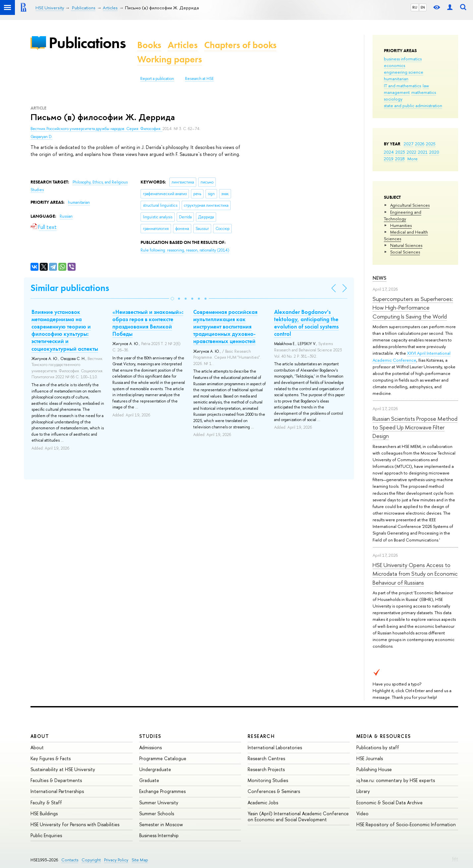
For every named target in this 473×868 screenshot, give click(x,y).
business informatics (403, 59)
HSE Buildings (44, 813)
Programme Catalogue (163, 758)
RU (415, 7)
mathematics (424, 92)
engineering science (404, 72)
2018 (400, 159)
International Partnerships (57, 791)
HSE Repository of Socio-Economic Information (406, 824)
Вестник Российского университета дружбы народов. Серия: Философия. (96, 129)
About (40, 736)
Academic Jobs (263, 802)
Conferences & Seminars (274, 791)
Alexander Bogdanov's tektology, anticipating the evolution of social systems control (306, 323)
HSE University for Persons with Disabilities (75, 824)
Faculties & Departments (56, 780)
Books (149, 45)
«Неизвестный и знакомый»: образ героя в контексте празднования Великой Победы (148, 323)
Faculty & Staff (46, 802)
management (397, 92)
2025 (431, 144)
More (413, 159)
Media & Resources (384, 736)
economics (394, 65)
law (426, 86)
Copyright (91, 860)
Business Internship (159, 835)
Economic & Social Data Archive (389, 802)
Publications (87, 43)
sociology (393, 99)
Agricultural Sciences (410, 205)
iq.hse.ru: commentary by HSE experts (396, 780)
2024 (389, 152)
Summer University (159, 802)
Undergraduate (155, 769)
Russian (66, 216)
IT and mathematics (402, 86)
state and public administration (413, 106)
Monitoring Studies (268, 780)
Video (362, 813)
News (380, 278)
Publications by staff (378, 747)
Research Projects (266, 769)
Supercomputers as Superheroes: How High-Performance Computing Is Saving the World (413, 308)
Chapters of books (240, 45)
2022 (412, 152)
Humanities (401, 225)
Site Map (140, 860)
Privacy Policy (116, 860)
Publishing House (374, 769)
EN (423, 7)
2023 (400, 152)
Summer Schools (157, 813)
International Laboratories (275, 747)
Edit (455, 858)
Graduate (149, 780)
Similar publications (70, 288)
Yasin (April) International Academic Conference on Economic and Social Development (298, 816)
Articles (183, 45)
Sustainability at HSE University (63, 769)
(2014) (185, 250)
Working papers (170, 59)
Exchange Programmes (162, 791)
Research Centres (266, 758)
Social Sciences (405, 252)
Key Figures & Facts (51, 758)
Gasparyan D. (41, 137)
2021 (423, 152)
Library (363, 791)
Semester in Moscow (161, 824)
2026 (420, 144)
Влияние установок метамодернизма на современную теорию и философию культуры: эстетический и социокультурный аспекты (65, 330)
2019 (389, 159)
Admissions (150, 747)
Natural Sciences (406, 245)
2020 (434, 152)
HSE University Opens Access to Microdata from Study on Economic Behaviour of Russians (415, 574)
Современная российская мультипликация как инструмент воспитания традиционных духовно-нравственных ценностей (225, 326)
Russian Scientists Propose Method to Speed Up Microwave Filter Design (415, 427)
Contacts (70, 860)
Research (261, 736)
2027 (409, 144)
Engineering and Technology (403, 215)
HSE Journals (370, 758)
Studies (150, 736)
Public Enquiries (46, 835)
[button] (172, 299)
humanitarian (396, 79)
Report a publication (157, 79)
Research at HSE (199, 79)
